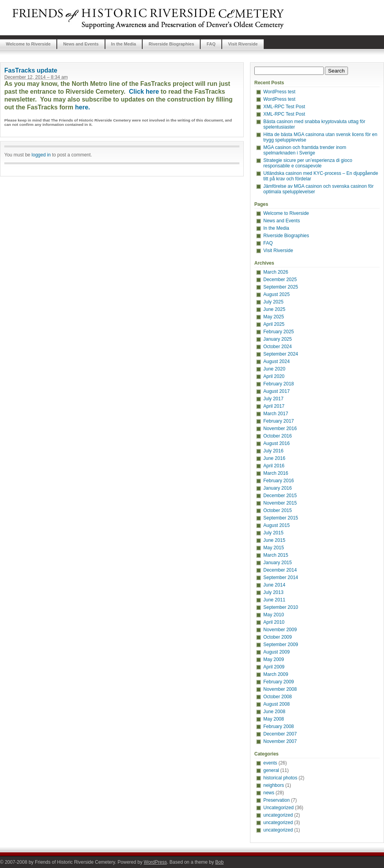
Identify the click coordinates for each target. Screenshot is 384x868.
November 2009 (280, 630)
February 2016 (279, 481)
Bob (219, 862)
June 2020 (274, 369)
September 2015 (281, 518)
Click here (144, 92)
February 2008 (279, 726)
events (270, 763)
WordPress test (279, 92)
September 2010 (281, 607)
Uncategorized (278, 808)
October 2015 (278, 510)
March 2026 (276, 272)
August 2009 (276, 652)
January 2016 (278, 488)
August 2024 (276, 361)
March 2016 (276, 473)
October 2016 (278, 436)
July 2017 (273, 399)
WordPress (155, 862)
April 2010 (274, 622)
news (269, 793)
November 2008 (280, 689)
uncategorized (278, 815)
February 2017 (279, 421)
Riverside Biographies (171, 44)
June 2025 (274, 309)
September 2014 (281, 577)
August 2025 (276, 294)
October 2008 (278, 697)
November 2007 (280, 741)
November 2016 (280, 429)
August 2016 (276, 443)
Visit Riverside (243, 44)
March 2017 (276, 414)
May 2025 (274, 317)
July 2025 (273, 302)
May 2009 (274, 659)
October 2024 (278, 347)
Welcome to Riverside (28, 44)
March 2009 (276, 674)
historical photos (280, 778)
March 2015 (276, 555)
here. (83, 107)
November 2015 (280, 503)
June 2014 (274, 585)
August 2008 (276, 704)
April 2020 (274, 376)
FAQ (211, 44)
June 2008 (274, 712)
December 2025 (280, 280)
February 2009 (279, 682)
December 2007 (280, 734)
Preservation (276, 800)
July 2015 (273, 533)
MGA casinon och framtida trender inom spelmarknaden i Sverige (305, 150)
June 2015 (274, 540)
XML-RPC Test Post (284, 107)
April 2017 (274, 406)
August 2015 (276, 525)
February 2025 (279, 332)
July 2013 (273, 592)
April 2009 (274, 667)
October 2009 (278, 637)
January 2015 (278, 563)
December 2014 (280, 570)
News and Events (81, 44)
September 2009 (281, 645)
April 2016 (274, 466)
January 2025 (278, 339)
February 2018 (279, 384)
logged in (41, 155)
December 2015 (280, 496)
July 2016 (273, 451)
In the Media (124, 44)
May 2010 (274, 615)
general (271, 770)
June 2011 (274, 600)
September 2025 (281, 287)
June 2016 (274, 458)
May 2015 (274, 548)
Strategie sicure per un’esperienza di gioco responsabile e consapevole (308, 163)
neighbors (274, 785)
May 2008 (274, 719)
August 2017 (276, 391)
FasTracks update (31, 70)
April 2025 (274, 324)
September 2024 (281, 354)
